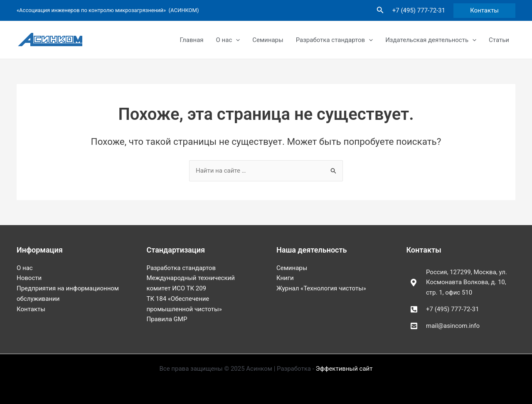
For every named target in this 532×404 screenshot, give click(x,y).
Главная (192, 40)
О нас (228, 40)
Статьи (499, 40)
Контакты (31, 309)
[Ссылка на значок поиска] (380, 11)
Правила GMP (167, 319)
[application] (236, 40)
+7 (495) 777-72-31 (419, 10)
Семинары (268, 40)
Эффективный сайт (344, 369)
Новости (29, 278)
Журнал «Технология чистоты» (321, 288)
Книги (285, 278)
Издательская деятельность (431, 40)
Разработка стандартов (334, 40)
